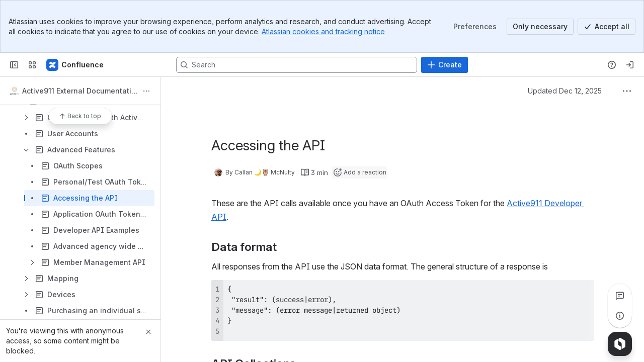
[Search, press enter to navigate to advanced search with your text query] (297, 65)
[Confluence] (75, 65)
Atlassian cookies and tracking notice (323, 31)
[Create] (445, 65)
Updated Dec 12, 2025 (565, 91)
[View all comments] (620, 296)
